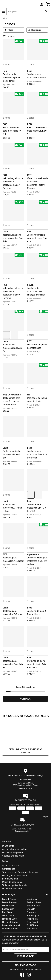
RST (5, 175)
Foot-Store (7, 940)
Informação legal (10, 906)
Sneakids (31, 940)
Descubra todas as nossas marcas (25, 778)
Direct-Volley (8, 933)
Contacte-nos (26, 807)
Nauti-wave (32, 926)
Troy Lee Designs (12, 395)
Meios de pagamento (12, 909)
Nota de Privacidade (12, 916)
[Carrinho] (48, 4)
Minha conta (8, 873)
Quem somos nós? (11, 893)
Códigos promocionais (13, 883)
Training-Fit (32, 946)
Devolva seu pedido (22, 858)
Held (5, 71)
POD (5, 124)
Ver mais (26, 699)
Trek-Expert (32, 949)
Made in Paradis (10, 956)
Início (5, 18)
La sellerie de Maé (11, 953)
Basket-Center (9, 926)
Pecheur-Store (34, 930)
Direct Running (9, 930)
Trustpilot (45, 844)
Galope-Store (9, 943)
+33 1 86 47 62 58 (26, 816)
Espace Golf (8, 936)
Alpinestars (33, 554)
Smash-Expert (34, 933)
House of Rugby (10, 949)
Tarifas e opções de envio (14, 913)
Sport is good (33, 943)
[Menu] (3, 12)
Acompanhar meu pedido (14, 877)
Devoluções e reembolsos (15, 903)
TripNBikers (32, 953)
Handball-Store (9, 946)
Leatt (30, 71)
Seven (30, 285)
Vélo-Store (32, 956)
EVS (5, 554)
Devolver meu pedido (12, 880)
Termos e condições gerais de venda (20, 900)
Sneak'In (31, 936)
